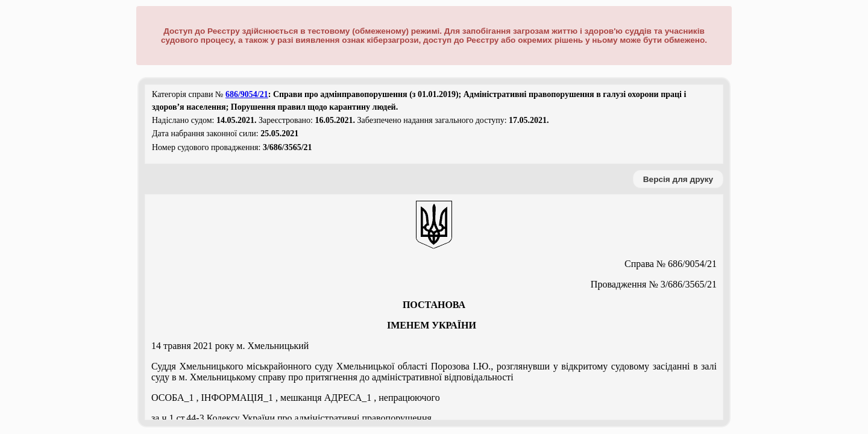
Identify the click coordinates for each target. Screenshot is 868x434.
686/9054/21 (247, 94)
